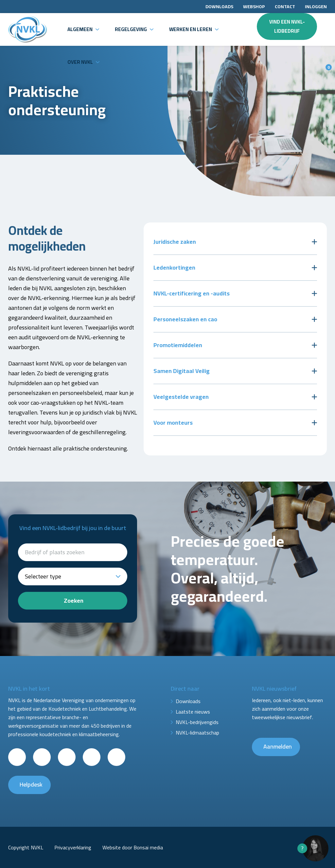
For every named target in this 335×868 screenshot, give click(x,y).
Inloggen (316, 7)
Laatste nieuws (193, 712)
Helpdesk (31, 784)
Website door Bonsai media (133, 847)
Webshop (254, 7)
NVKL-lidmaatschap (197, 733)
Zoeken (74, 601)
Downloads (219, 7)
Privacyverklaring (73, 847)
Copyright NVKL (26, 847)
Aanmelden (278, 746)
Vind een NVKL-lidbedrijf (287, 26)
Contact (285, 7)
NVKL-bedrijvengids (197, 722)
